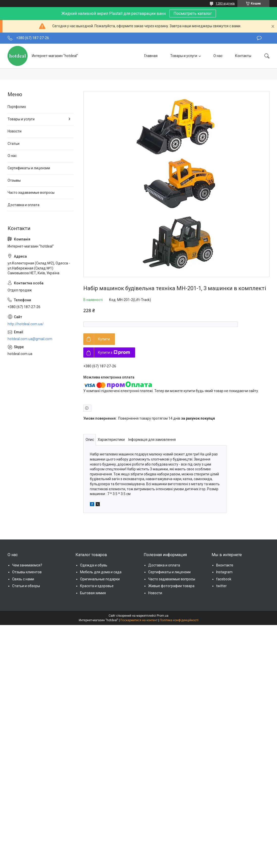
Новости (15, 131)
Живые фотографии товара (171, 586)
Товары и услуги (184, 56)
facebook (224, 579)
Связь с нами (23, 579)
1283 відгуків (225, 4)
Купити (104, 339)
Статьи (14, 144)
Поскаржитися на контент (139, 620)
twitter (221, 586)
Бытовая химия (93, 593)
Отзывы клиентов (27, 572)
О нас (218, 56)
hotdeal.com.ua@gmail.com (30, 339)
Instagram (224, 572)
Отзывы (14, 180)
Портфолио (17, 107)
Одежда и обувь (94, 565)
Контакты (243, 56)
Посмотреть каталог (193, 13)
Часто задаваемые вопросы (31, 193)
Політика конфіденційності (179, 620)
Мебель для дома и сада (101, 572)
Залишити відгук (259, 38)
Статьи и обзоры (26, 586)
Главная (151, 56)
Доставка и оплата (23, 205)
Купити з (114, 352)
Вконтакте (225, 565)
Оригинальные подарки (100, 579)
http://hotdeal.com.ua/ (26, 324)
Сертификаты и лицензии (29, 168)
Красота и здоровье (97, 586)
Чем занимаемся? (27, 565)
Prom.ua (163, 616)
